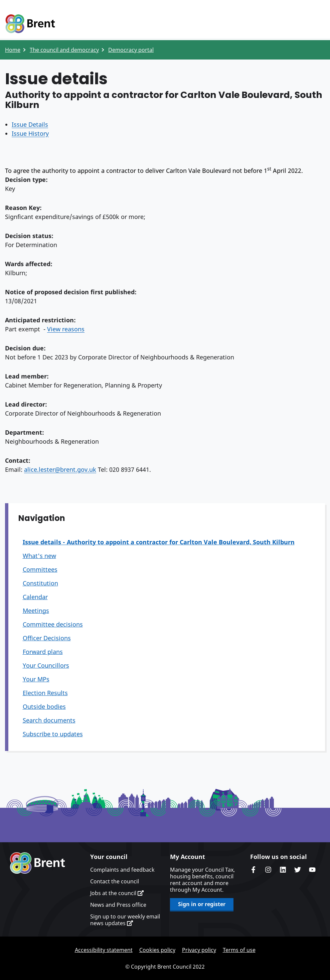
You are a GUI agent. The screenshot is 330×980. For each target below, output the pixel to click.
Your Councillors (46, 665)
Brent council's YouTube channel (312, 870)
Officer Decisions (47, 638)
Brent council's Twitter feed (298, 870)
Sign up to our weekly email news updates (125, 920)
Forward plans (43, 652)
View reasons (66, 329)
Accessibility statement (104, 950)
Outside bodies (44, 706)
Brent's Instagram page (268, 870)
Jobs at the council (117, 893)
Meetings (36, 611)
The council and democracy (64, 50)
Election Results (45, 693)
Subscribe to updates (53, 734)
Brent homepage (38, 863)
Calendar (35, 597)
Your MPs (36, 679)
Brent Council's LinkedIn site (283, 870)
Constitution (40, 583)
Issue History (30, 133)
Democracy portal (131, 50)
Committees (40, 569)
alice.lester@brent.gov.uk (60, 469)
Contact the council (115, 881)
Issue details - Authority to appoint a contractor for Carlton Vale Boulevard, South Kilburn (159, 542)
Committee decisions (53, 624)
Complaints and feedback (122, 870)
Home (13, 50)
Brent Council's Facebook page (254, 870)
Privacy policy (199, 950)
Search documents (49, 720)
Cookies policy (157, 950)
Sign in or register (202, 904)
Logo (30, 24)
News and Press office (118, 905)
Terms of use (239, 950)
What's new (39, 556)
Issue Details (30, 124)
